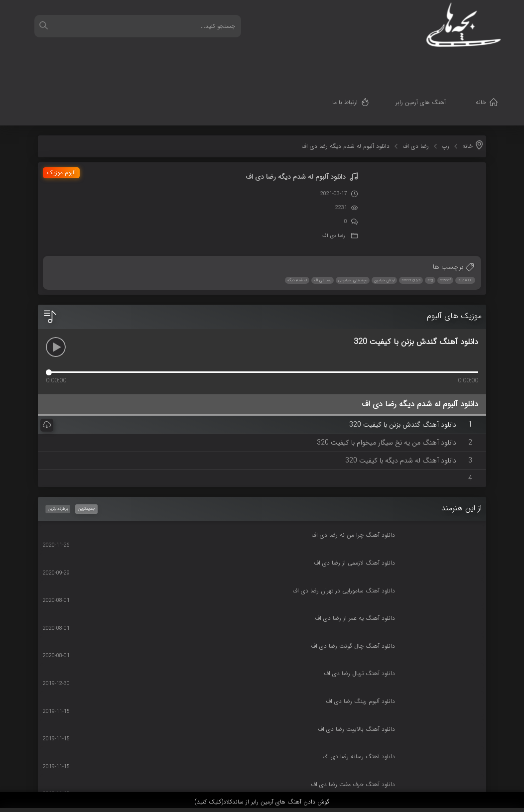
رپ (446, 96)
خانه (496, 62)
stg (430, 231)
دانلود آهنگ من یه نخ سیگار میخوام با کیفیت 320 (388, 393)
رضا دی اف (416, 96)
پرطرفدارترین (57, 459)
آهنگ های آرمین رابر (436, 62)
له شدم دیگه (297, 231)
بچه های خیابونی (353, 231)
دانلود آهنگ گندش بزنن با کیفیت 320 (404, 375)
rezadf (445, 231)
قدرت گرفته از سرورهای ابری (462, 773)
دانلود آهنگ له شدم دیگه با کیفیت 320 (402, 411)
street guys (411, 231)
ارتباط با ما (360, 62)
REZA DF (465, 231)
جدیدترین (86, 459)
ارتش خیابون (384, 231)
